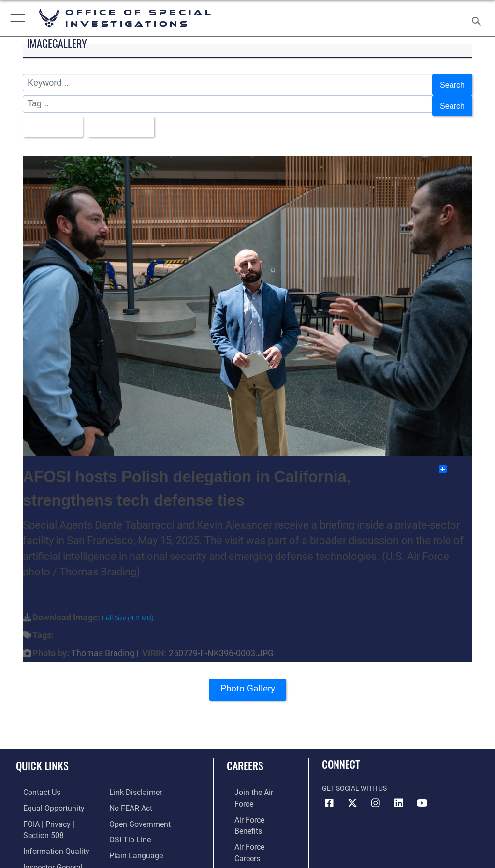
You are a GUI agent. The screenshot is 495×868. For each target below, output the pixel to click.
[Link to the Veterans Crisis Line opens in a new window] (139, 855)
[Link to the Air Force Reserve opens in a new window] (253, 825)
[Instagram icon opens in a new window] (376, 793)
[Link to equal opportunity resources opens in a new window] (43, 796)
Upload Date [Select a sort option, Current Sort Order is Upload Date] (126, 118)
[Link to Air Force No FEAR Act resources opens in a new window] (128, 781)
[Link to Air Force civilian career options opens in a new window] (249, 855)
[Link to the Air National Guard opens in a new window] (255, 840)
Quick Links (42, 754)
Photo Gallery (247, 681)
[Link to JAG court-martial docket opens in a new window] (54, 855)
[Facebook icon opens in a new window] (329, 793)
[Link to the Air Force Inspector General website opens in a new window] (43, 840)
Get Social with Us (354, 777)
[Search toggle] (478, 18)
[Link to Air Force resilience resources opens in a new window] (124, 840)
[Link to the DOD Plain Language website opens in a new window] (133, 825)
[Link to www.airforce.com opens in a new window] (253, 781)
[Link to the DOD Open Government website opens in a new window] (137, 796)
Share (455, 458)
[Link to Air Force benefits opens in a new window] (253, 796)
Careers (245, 754)
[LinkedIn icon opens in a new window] (399, 793)
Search (451, 83)
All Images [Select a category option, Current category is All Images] (52, 118)
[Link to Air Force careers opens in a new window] (252, 810)
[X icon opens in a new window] (352, 793)
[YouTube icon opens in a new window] (422, 793)
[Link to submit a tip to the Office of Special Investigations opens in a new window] (127, 810)
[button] (16, 18)
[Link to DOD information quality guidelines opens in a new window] (45, 825)
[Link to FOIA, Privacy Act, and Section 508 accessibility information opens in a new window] (57, 810)
